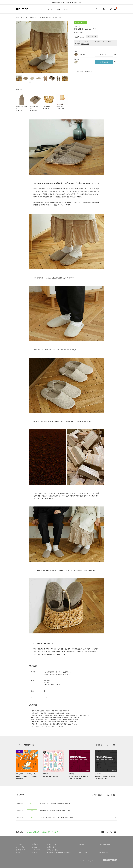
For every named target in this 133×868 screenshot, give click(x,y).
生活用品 (31, 17)
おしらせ (35, 847)
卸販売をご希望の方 (104, 845)
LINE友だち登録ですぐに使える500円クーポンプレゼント (43, 832)
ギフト (67, 9)
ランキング (19, 844)
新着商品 (19, 853)
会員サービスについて (54, 847)
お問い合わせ (36, 853)
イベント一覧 (111, 745)
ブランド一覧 (20, 847)
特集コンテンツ (21, 850)
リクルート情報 (83, 852)
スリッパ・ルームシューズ (41, 17)
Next (66, 47)
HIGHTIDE (77, 26)
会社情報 (81, 845)
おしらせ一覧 (111, 795)
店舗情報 (99, 745)
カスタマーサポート (53, 844)
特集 (59, 9)
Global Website (103, 852)
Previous (18, 47)
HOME (18, 17)
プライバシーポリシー (54, 850)
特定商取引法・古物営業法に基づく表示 (59, 853)
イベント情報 (36, 850)
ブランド (50, 9)
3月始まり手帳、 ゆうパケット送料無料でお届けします (66, 2)
